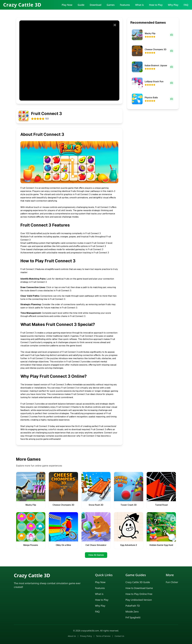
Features (125, 5)
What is (139, 5)
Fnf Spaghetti (133, 617)
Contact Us (119, 636)
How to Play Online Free (139, 594)
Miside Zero (132, 612)
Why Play (173, 5)
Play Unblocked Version (139, 600)
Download (96, 5)
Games (111, 5)
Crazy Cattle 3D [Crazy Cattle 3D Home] (22, 5)
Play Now (67, 5)
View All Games (96, 555)
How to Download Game (139, 588)
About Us (72, 636)
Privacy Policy (86, 636)
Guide (81, 5)
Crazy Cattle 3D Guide (138, 582)
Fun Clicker (172, 582)
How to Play (156, 5)
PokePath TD (133, 606)
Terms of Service (103, 636)
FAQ (186, 5)
